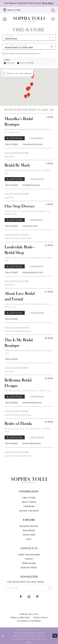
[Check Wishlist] (53, 19)
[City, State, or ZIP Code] (29, 46)
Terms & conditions (20, 618)
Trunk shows (29, 563)
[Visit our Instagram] (29, 597)
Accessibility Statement (29, 621)
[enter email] (29, 588)
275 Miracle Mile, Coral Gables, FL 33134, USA (28, 391)
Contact (29, 559)
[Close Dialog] (3, 636)
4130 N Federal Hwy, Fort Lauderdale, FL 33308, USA (29, 259)
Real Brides (29, 530)
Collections (29, 535)
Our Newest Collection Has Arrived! (29, 3)
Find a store (29, 498)
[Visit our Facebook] (21, 597)
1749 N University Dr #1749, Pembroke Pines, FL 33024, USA (28, 306)
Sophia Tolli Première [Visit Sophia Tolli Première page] (23, 238)
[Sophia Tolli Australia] (29, 19)
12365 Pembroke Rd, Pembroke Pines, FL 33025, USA (29, 352)
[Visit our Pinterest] (37, 597)
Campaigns (29, 506)
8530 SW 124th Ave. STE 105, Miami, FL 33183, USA (28, 430)
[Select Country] (29, 38)
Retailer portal (29, 567)
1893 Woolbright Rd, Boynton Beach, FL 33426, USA (28, 172)
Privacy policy (41, 618)
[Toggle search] (53, 10)
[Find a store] (12, 10)
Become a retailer (29, 511)
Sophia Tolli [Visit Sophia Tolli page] (9, 157)
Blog (29, 539)
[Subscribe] (49, 588)
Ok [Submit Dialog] (55, 636)
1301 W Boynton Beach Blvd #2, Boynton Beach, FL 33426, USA (28, 131)
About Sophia (29, 502)
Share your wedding (29, 555)
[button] (5, 19)
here (29, 642)
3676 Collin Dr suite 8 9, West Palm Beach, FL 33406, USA (27, 213)
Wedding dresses (29, 526)
